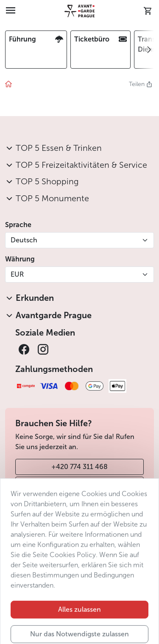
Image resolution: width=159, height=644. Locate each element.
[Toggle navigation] (11, 11)
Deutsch (24, 240)
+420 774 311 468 (79, 467)
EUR (17, 274)
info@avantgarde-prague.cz (79, 484)
